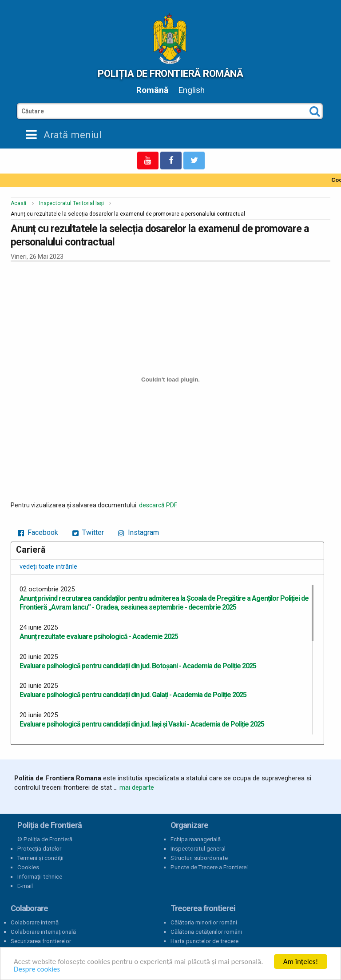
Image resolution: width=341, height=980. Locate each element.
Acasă (19, 203)
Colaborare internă (35, 922)
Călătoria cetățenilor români (206, 932)
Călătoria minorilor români (204, 922)
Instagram (139, 532)
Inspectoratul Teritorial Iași (71, 203)
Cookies (28, 867)
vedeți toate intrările (48, 566)
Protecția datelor (39, 849)
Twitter (88, 532)
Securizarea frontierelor (41, 941)
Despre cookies (37, 969)
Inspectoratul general (198, 849)
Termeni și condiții (40, 858)
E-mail (25, 886)
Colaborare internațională (43, 932)
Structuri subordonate (199, 858)
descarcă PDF (158, 505)
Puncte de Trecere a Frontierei (209, 867)
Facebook (38, 532)
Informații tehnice (40, 877)
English (191, 90)
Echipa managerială (196, 839)
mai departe (137, 787)
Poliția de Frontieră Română (170, 73)
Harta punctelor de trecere (204, 941)
